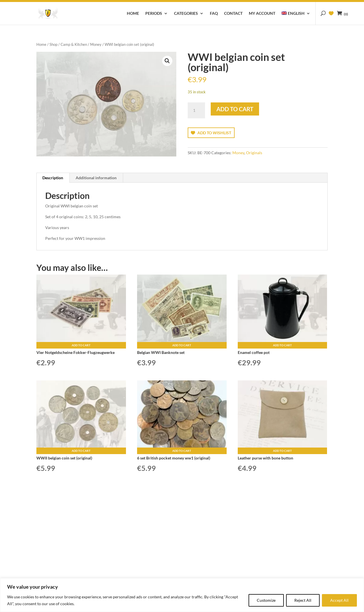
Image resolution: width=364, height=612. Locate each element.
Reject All (303, 600)
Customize (266, 600)
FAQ (214, 14)
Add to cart (235, 109)
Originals (254, 153)
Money (96, 44)
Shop (53, 44)
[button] (167, 61)
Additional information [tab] (96, 178)
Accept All (339, 600)
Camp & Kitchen (74, 44)
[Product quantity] (196, 110)
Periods (154, 14)
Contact (233, 14)
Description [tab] (53, 178)
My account (262, 14)
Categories (186, 14)
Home (133, 14)
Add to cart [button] (81, 345)
